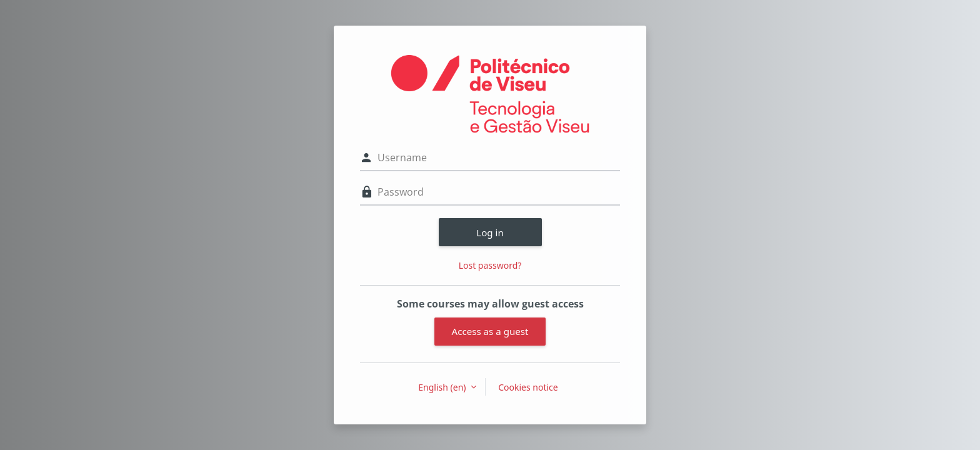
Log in (490, 232)
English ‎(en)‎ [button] (443, 387)
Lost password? (490, 265)
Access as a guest (490, 331)
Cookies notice (528, 387)
